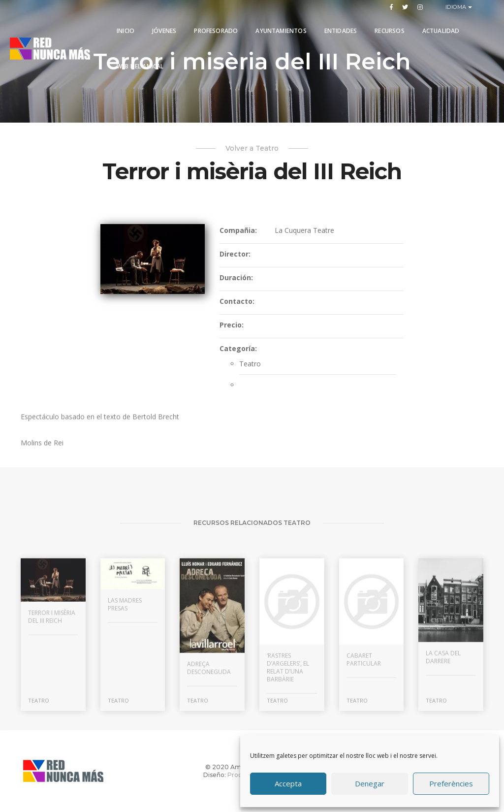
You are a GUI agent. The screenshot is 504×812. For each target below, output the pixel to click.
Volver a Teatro (252, 148)
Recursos (389, 31)
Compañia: (238, 231)
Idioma (457, 7)
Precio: (232, 325)
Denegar (370, 784)
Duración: (236, 278)
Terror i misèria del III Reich (52, 691)
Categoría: (238, 349)
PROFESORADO (216, 31)
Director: (235, 254)
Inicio (126, 31)
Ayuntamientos (281, 31)
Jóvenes (164, 31)
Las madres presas (125, 679)
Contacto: (237, 302)
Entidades (341, 31)
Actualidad (441, 31)
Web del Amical (140, 66)
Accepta (288, 784)
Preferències (451, 784)
